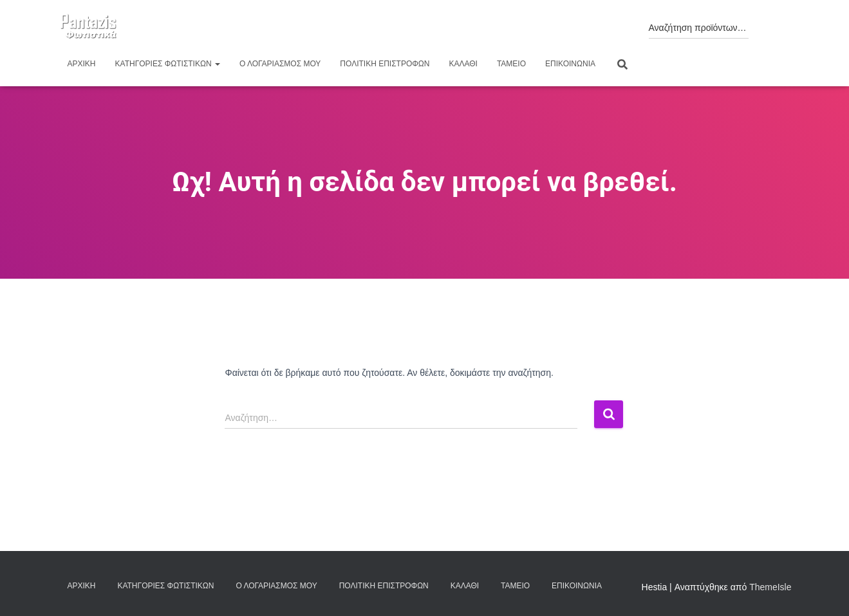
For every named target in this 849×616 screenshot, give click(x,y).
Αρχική (82, 64)
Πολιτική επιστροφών (385, 64)
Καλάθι (463, 64)
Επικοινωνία (570, 64)
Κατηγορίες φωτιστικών (168, 64)
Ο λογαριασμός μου (280, 64)
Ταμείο (511, 64)
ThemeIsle (770, 587)
